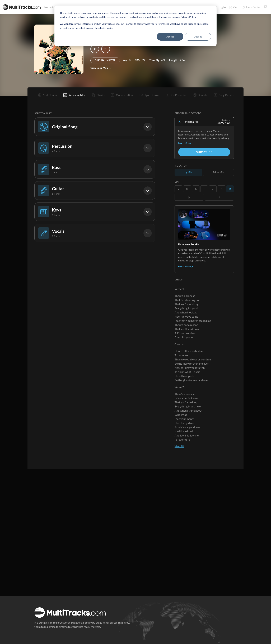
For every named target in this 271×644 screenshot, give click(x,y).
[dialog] (135, 26)
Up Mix (188, 172)
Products (50, 7)
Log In (220, 7)
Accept (170, 37)
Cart (234, 7)
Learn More (184, 143)
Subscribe (204, 152)
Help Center (251, 7)
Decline (198, 37)
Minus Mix (218, 172)
